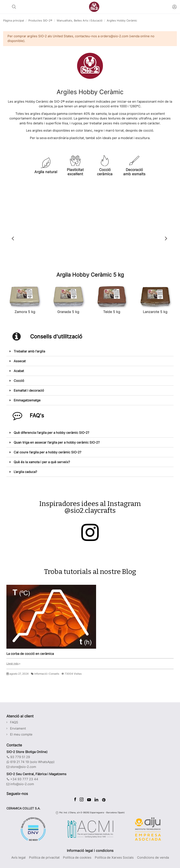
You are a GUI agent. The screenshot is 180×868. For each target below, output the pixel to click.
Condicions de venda (153, 857)
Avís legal (18, 857)
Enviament (18, 728)
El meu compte (21, 734)
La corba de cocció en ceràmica (30, 654)
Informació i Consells (47, 674)
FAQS (14, 722)
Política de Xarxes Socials (114, 857)
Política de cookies (77, 857)
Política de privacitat (44, 857)
